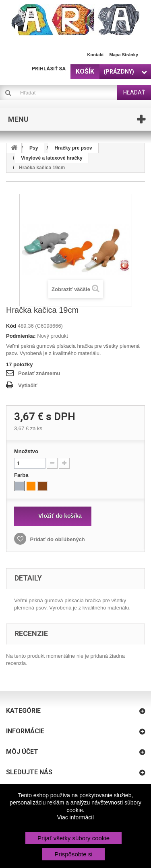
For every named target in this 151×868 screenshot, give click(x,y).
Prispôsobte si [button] (73, 854)
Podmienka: (21, 336)
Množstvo (26, 451)
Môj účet (22, 752)
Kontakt (96, 55)
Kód (11, 326)
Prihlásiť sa (49, 69)
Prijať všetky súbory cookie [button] (73, 838)
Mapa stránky (124, 55)
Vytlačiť (28, 385)
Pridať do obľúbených (57, 539)
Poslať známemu (39, 373)
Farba (22, 475)
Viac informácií (76, 817)
